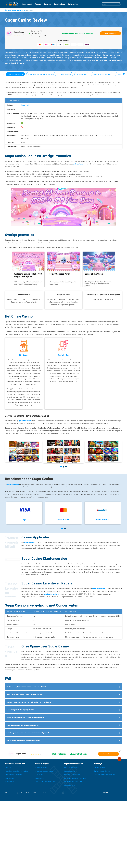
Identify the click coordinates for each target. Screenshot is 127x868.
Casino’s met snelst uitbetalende (46, 781)
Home (10, 10)
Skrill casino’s (39, 778)
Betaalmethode (59, 4)
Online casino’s (27, 4)
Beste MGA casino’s (41, 767)
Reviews (38, 4)
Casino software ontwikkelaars (75, 778)
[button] (61, 467)
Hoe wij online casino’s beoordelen (17, 771)
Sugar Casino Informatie (15, 74)
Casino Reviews (18, 10)
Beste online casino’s (72, 767)
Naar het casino (110, 33)
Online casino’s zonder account (45, 771)
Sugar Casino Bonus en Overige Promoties (41, 74)
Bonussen (48, 4)
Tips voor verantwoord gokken (104, 774)
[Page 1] (62, 529)
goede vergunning (98, 588)
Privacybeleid (10, 781)
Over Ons (8, 767)
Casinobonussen (70, 771)
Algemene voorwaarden (13, 774)
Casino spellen (73, 4)
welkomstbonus (79, 164)
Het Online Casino (82, 74)
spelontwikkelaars (25, 421)
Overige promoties (65, 74)
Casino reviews (70, 785)
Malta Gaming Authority (51, 594)
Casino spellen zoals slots (73, 781)
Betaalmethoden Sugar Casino (102, 74)
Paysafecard (103, 519)
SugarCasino (26, 105)
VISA (24, 520)
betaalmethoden (13, 484)
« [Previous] (4, 74)
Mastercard (63, 519)
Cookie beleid (10, 778)
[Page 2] (65, 529)
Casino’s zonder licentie (102, 771)
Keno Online (39, 774)
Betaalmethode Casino (72, 774)
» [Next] (124, 74)
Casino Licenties (100, 767)
